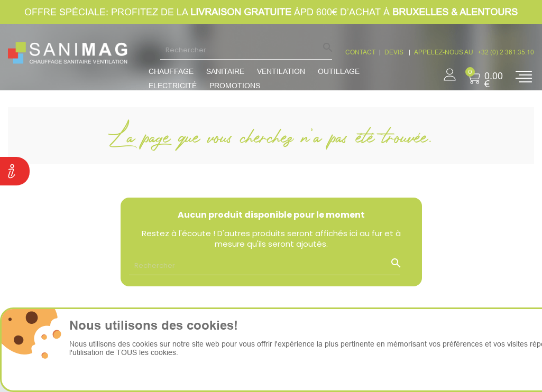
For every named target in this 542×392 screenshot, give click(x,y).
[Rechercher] (246, 50)
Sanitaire (225, 71)
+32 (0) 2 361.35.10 (506, 52)
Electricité (173, 86)
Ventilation (281, 71)
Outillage (339, 71)
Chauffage (171, 71)
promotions (235, 86)
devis (395, 52)
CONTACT (360, 52)
